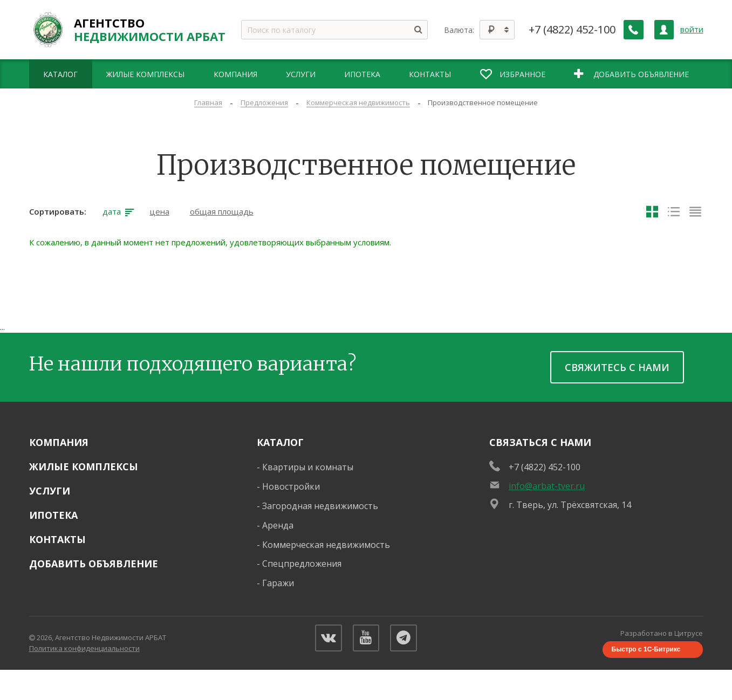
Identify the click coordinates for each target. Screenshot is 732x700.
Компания (59, 442)
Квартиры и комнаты (308, 467)
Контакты (57, 539)
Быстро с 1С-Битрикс (646, 650)
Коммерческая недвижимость (326, 545)
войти (692, 29)
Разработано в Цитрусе (662, 633)
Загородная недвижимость (320, 506)
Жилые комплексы (84, 466)
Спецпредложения (302, 564)
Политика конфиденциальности (84, 648)
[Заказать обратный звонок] (634, 30)
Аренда (278, 525)
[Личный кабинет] (664, 30)
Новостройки (291, 486)
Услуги (50, 491)
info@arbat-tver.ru (547, 486)
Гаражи (278, 583)
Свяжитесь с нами (617, 367)
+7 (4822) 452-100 (573, 30)
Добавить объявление (94, 564)
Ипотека (53, 515)
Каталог (280, 442)
